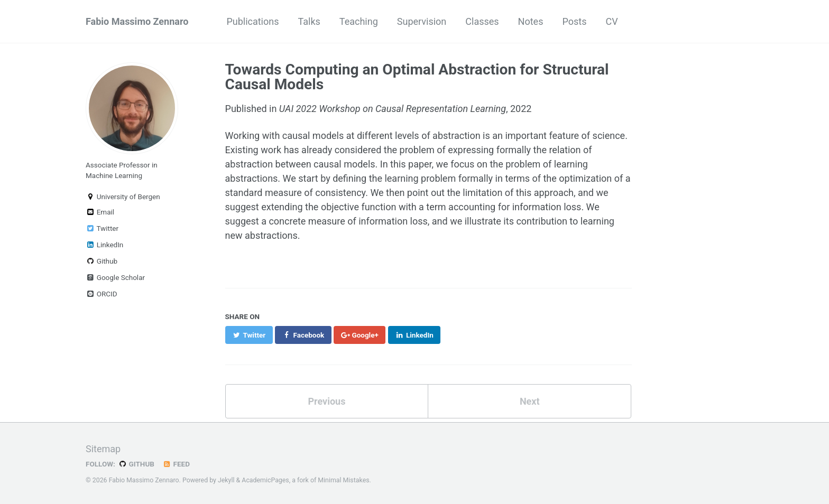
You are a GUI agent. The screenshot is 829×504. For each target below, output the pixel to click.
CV (611, 21)
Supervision (422, 21)
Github (102, 261)
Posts (574, 21)
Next (530, 401)
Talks (309, 21)
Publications (252, 21)
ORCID (102, 294)
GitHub (136, 464)
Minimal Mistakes (343, 480)
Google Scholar (115, 277)
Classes (482, 21)
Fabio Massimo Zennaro (137, 21)
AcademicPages (265, 480)
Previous (326, 401)
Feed (176, 464)
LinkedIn (104, 245)
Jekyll (226, 480)
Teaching (359, 21)
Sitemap (103, 449)
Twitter (102, 228)
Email (100, 212)
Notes (531, 21)
